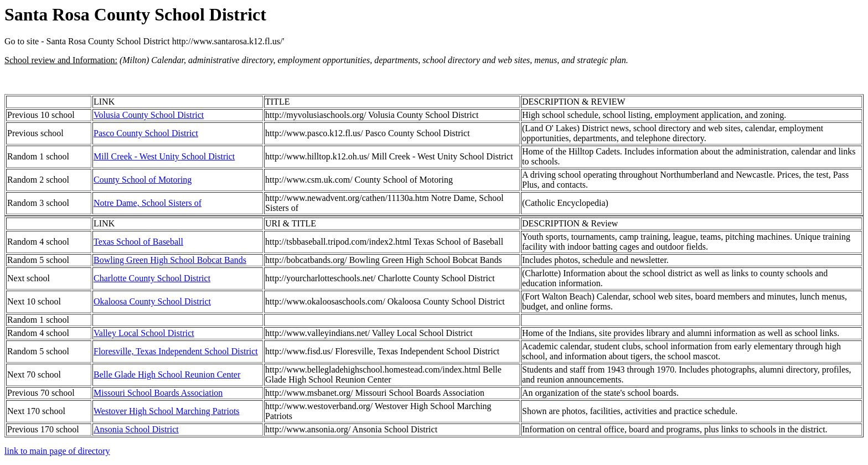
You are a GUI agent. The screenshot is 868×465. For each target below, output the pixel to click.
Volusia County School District (149, 115)
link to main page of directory (57, 451)
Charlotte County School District (152, 278)
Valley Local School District (144, 333)
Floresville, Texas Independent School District (176, 351)
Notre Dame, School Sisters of (148, 203)
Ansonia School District (136, 429)
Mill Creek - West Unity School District (164, 156)
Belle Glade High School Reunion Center (167, 374)
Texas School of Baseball (138, 242)
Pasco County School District (146, 133)
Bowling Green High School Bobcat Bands (170, 260)
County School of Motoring (143, 180)
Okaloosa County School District (152, 301)
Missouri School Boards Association (158, 393)
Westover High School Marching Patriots (167, 411)
